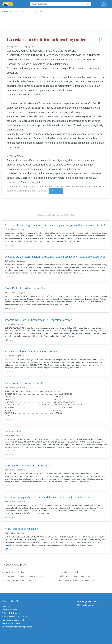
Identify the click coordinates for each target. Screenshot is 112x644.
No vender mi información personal (17, 627)
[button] (102, 40)
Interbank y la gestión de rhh (14, 572)
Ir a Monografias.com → (87, 602)
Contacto (6, 606)
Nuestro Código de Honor (13, 623)
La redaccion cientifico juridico (33, 11)
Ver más (56, 191)
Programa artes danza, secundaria (17, 580)
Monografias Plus (9, 11)
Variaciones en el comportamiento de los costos (22, 576)
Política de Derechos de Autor (15, 617)
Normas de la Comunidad (13, 620)
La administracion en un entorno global (74, 576)
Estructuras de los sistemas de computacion (76, 580)
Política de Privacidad (11, 613)
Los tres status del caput (67, 572)
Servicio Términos (9, 610)
